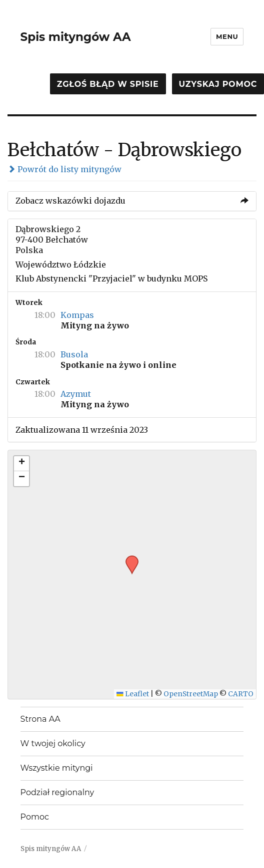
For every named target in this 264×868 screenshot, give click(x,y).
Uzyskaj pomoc (218, 84)
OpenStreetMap (191, 694)
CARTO (241, 694)
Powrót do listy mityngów (64, 169)
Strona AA (40, 719)
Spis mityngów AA (76, 37)
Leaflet (133, 694)
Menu (227, 36)
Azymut (76, 394)
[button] (128, 559)
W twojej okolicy (53, 743)
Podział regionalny (57, 792)
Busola (74, 354)
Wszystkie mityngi (57, 768)
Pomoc (35, 817)
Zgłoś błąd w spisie (108, 84)
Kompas (77, 315)
